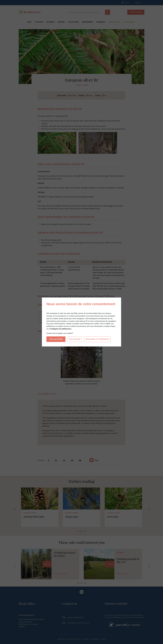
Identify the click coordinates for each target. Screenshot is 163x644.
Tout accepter (56, 339)
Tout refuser (75, 339)
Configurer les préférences (97, 339)
